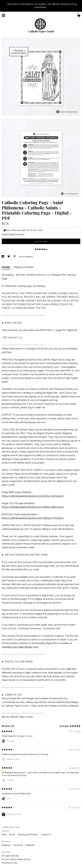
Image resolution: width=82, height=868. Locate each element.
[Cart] (79, 16)
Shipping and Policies (28, 834)
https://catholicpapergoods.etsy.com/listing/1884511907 (33, 507)
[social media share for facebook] (3, 257)
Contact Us (46, 834)
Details (6, 267)
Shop (4, 834)
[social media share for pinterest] (15, 257)
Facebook (18, 845)
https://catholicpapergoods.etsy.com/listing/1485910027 (33, 496)
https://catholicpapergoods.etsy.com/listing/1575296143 (33, 518)
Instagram (7, 845)
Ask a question (26, 257)
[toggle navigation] (3, 15)
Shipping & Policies (24, 267)
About (12, 834)
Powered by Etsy (10, 863)
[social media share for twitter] (9, 257)
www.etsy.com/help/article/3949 (20, 647)
